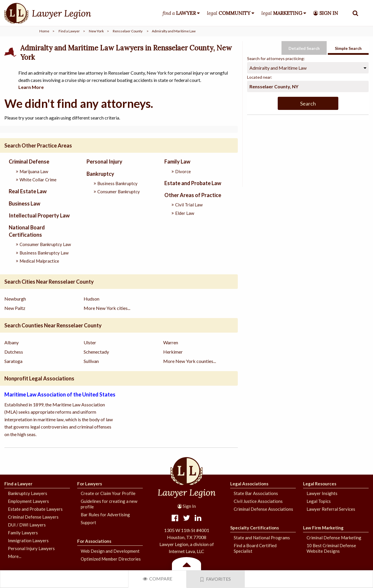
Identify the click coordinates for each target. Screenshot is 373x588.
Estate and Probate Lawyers (35, 509)
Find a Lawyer (69, 31)
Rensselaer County (128, 31)
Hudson (92, 299)
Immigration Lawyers (28, 540)
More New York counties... (190, 361)
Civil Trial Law (189, 205)
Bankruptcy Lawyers (28, 493)
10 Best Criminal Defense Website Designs (331, 548)
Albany (12, 342)
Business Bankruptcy (117, 183)
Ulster (90, 342)
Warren (171, 342)
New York (96, 31)
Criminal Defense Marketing (334, 538)
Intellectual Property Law (39, 215)
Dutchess (14, 352)
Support (88, 522)
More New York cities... (107, 308)
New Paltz (15, 308)
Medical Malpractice (39, 261)
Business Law (24, 203)
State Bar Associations (256, 493)
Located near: (260, 77)
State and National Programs (262, 538)
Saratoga (13, 361)
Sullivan (91, 361)
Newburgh (15, 299)
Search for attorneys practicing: (276, 58)
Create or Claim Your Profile (108, 493)
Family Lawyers (23, 533)
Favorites (216, 579)
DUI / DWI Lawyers (27, 525)
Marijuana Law (34, 171)
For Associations (94, 541)
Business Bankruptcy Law (44, 253)
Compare (158, 579)
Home (44, 31)
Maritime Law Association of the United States (60, 394)
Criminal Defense (29, 162)
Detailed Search (304, 48)
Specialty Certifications (255, 528)
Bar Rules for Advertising (105, 515)
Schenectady (96, 352)
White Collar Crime (38, 180)
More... (15, 556)
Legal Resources (320, 484)
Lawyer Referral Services (331, 509)
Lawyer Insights (322, 493)
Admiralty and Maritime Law (278, 68)
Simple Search (348, 48)
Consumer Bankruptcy (119, 192)
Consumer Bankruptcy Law (45, 244)
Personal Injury (104, 162)
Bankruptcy (100, 174)
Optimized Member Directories (111, 559)
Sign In (187, 506)
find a (179, 13)
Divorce (183, 171)
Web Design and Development (110, 551)
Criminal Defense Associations (263, 509)
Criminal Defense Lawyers (33, 517)
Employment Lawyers (28, 501)
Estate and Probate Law (193, 183)
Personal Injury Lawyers (31, 548)
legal (229, 13)
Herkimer (173, 352)
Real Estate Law (28, 191)
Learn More (31, 87)
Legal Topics (319, 501)
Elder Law (185, 213)
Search (308, 103)
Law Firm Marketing (323, 528)
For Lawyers (90, 484)
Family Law (177, 162)
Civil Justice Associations (258, 501)
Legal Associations (249, 484)
